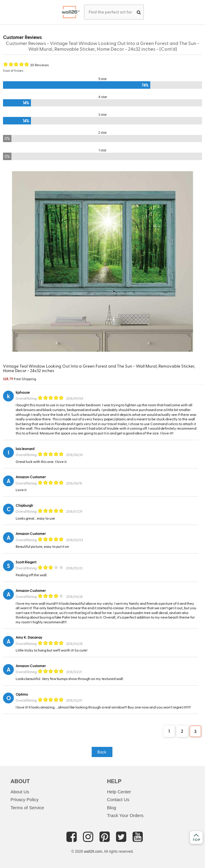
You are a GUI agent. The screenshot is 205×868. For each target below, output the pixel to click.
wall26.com (93, 852)
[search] (139, 12)
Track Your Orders (125, 815)
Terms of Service (27, 808)
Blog (112, 808)
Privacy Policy (24, 799)
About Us (20, 792)
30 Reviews (39, 65)
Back (102, 752)
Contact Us (118, 799)
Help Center (119, 792)
